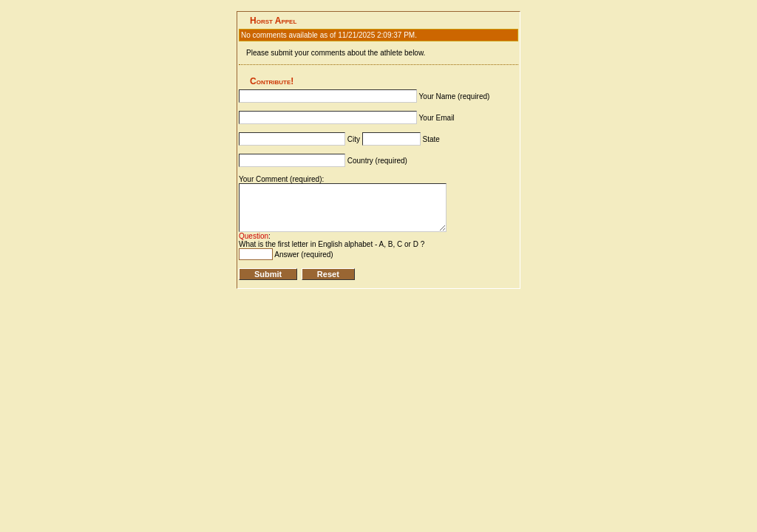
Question (254, 236)
